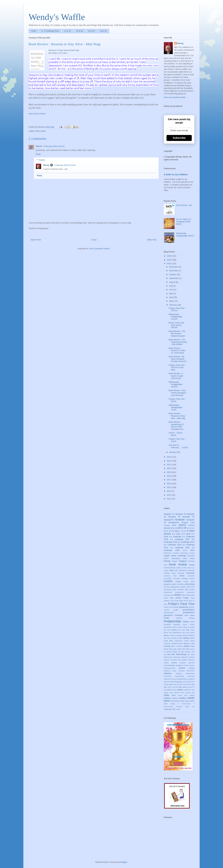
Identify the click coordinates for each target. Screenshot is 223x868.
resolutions (168, 676)
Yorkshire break (183, 707)
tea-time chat (181, 684)
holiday (186, 622)
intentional (167, 627)
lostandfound (177, 633)
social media (186, 682)
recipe (174, 671)
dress (193, 587)
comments (191, 576)
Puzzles (186, 665)
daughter (167, 584)
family (178, 595)
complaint (177, 579)
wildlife (182, 701)
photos (185, 660)
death (174, 584)
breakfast (167, 568)
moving (167, 646)
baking (192, 558)
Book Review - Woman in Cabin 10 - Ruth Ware (177, 350)
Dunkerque (168, 590)
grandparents (189, 612)
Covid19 (168, 581)
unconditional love (170, 690)
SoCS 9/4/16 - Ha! (184, 205)
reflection (168, 673)
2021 (169, 465)
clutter (182, 576)
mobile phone (189, 641)
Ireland (180, 627)
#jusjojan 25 (188, 517)
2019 (169, 472)
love (184, 633)
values (166, 693)
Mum (173, 646)
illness (185, 625)
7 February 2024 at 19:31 (65, 165)
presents (191, 663)
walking (167, 698)
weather (175, 698)
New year (173, 649)
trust (190, 687)
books (192, 565)
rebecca (167, 671)
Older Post (152, 240)
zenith (178, 709)
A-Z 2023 (176, 534)
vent (171, 693)
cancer (189, 568)
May (171, 294)
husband (177, 624)
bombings (191, 561)
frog (171, 607)
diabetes (183, 587)
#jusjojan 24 (174, 517)
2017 (169, 480)
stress (171, 684)
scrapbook (191, 679)
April (171, 297)
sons (193, 682)
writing (173, 704)
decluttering (181, 584)
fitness (166, 598)
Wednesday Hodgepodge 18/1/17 (185, 234)
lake (188, 630)
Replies (42, 160)
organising (176, 657)
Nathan (187, 646)
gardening (184, 607)
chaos (174, 573)
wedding (182, 698)
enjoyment (168, 592)
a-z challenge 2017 (180, 539)
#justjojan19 (174, 522)
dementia (167, 587)
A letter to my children (176, 174)
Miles (171, 641)
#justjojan (180, 520)
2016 (169, 484)
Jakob (185, 627)
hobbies (192, 618)
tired (169, 687)
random (182, 668)
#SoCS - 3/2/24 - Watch (176, 434)
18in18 (167, 528)
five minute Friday (179, 598)
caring (166, 570)
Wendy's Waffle (57, 17)
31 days (175, 531)
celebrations (182, 570)
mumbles (179, 646)
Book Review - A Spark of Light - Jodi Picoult (176, 376)
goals (176, 610)
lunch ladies (190, 633)
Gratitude (179, 615)
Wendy (46, 165)
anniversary (184, 553)
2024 (169, 264)
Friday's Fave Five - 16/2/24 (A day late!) (177, 367)
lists (170, 633)
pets (179, 660)
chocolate (181, 573)
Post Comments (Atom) (99, 249)
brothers (179, 568)
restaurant (191, 676)
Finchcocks (190, 595)
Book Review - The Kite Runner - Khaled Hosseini (177, 334)
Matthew (192, 635)
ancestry (176, 553)
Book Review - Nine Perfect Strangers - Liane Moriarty (178, 393)
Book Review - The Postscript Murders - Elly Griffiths (178, 342)
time (165, 687)
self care (167, 682)
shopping (178, 682)
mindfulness (179, 641)
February (173, 305)
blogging (183, 561)
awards (166, 558)
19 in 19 (91, 31)
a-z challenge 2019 (186, 542)
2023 (169, 457)
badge (185, 558)
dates (193, 582)
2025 (169, 260)
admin (185, 550)
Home (34, 31)
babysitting (176, 558)
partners (192, 657)
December (174, 267)
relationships (190, 674)
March (172, 301)
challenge (191, 570)
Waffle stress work (179, 695)
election (181, 589)
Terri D (39, 146)
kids (169, 630)
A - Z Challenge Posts (50, 31)
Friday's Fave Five (181, 604)
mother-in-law (177, 643)
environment (179, 592)
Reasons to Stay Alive (58, 50)
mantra (179, 635)
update (180, 690)
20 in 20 (80, 31)
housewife (167, 625)
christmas (190, 573)
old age (181, 652)
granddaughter (169, 613)
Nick (188, 649)
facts (172, 595)
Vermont (177, 693)
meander (174, 638)
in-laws (192, 625)
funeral (176, 607)
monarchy (167, 644)
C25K (184, 568)
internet (174, 627)
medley (186, 638)
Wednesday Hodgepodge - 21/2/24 (176, 317)
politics (174, 663)
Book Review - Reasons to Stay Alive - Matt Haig (177, 416)
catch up (173, 570)
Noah (175, 652)
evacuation (191, 592)
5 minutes (183, 531)
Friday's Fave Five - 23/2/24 (177, 309)
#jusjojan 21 (169, 514)
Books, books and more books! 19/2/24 (176, 325)
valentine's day (189, 690)
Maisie (166, 635)
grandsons (168, 615)
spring (166, 684)
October (173, 274)
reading (192, 668)
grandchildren (189, 610)
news (179, 649)
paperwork (184, 657)
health (166, 618)
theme (189, 684)
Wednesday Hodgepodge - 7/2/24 (176, 407)
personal (174, 660)
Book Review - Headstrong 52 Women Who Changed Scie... (177, 426)
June (172, 290)
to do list (175, 687)
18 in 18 (103, 31)
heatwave (179, 618)
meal (169, 638)
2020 (169, 468)
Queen (192, 665)
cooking (185, 578)
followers (167, 601)
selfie (172, 682)
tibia (193, 684)
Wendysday (175, 701)
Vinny (183, 693)
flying (193, 598)
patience (167, 660)
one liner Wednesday (177, 654)
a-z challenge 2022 (180, 548)
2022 (169, 461)
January (173, 452)
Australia (191, 556)
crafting (178, 581)
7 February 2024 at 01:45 (54, 146)
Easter (175, 590)
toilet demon (183, 687)
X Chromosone (184, 704)
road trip (179, 679)
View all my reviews (37, 114)
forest (186, 601)
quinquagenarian (170, 668)
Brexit (173, 568)
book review (41, 131)
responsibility (179, 676)
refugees (179, 674)
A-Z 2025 (186, 534)
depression (175, 587)
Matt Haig (75, 50)
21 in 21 (68, 31)
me (165, 638)
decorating (190, 584)
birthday (167, 561)
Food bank (179, 601)
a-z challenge (175, 537)
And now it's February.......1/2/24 (178, 446)
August (172, 282)
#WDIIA (191, 525)
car (193, 568)
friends (166, 607)
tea (175, 684)
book (166, 565)
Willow (188, 701)
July (171, 286)
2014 (169, 491)
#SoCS (182, 525)
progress (179, 665)
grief (186, 615)
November (174, 271)
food (172, 601)
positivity (183, 663)
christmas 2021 (170, 576)
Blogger (175, 561)
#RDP (174, 525)
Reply (38, 154)
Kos (179, 630)
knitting (174, 630)
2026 (169, 256)
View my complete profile (175, 97)
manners (173, 635)
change (167, 573)
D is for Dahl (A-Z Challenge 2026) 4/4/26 (184, 222)
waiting (192, 695)
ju (188, 627)
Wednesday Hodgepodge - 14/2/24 (176, 384)
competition (168, 579)
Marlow (185, 635)
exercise (167, 595)
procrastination (170, 665)
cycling (186, 582)
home (192, 622)
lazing (192, 630)
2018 (169, 476)
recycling (181, 671)
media (180, 638)
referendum (190, 671)
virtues (188, 693)
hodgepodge (172, 621)
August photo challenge (175, 556)
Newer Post (36, 240)
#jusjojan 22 (181, 514)
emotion (192, 590)
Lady (183, 630)
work (166, 704)
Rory (185, 679)
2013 (169, 495)
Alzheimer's (168, 553)
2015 (169, 487)
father (183, 595)
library (166, 633)
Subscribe (179, 138)
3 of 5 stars (62, 53)
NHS (184, 649)
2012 (169, 499)
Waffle (167, 695)
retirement (167, 679)
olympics (188, 652)
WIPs (192, 701)
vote (193, 693)
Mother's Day (189, 643)
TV (193, 687)
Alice (192, 550)
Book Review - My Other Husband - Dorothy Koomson (177, 359)
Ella (187, 589)
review (174, 679)
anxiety (192, 553)
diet (188, 587)
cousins (192, 579)
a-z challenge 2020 (173, 545)
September (174, 278)
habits (192, 615)
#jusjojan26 (169, 520)
